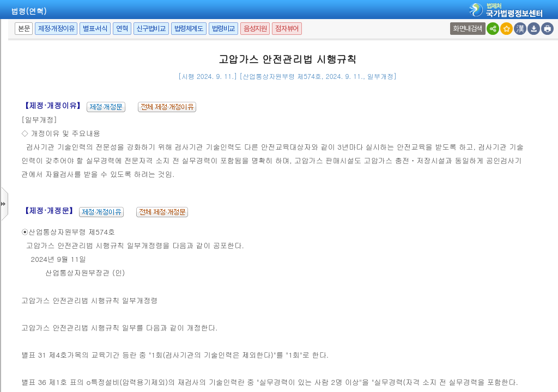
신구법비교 (151, 29)
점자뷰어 (287, 29)
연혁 (122, 29)
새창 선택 (451, 23)
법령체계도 (189, 29)
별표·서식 (95, 29)
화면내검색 (468, 29)
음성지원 (255, 29)
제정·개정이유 (56, 29)
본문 (24, 29)
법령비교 (223, 29)
